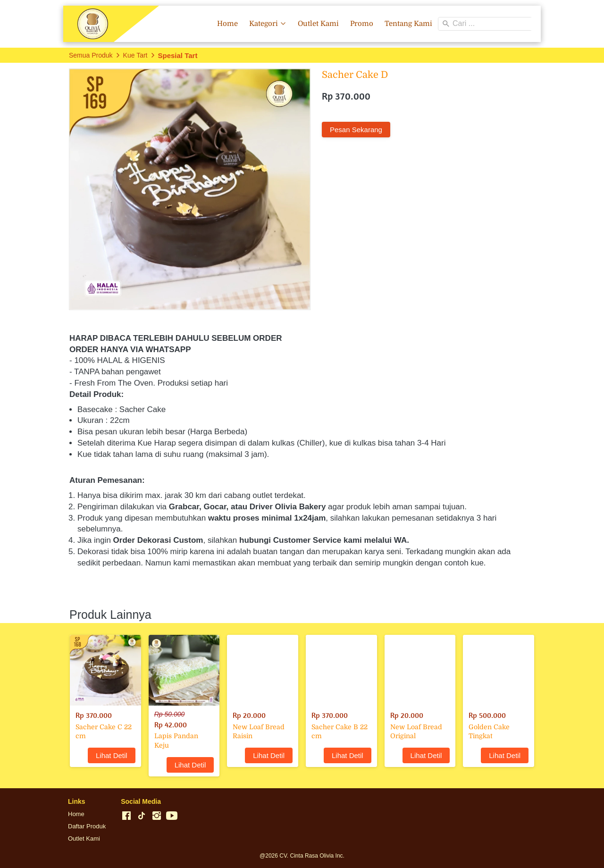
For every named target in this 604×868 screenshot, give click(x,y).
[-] (126, 816)
